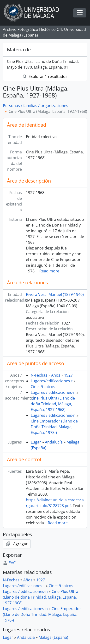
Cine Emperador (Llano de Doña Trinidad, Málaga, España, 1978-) (54, 427)
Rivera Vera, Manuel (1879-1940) (55, 294)
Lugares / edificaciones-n (53, 392)
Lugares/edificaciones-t (52, 381)
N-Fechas (39, 375)
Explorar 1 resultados (45, 76)
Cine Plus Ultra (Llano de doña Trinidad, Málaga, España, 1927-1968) (53, 404)
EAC (9, 563)
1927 (68, 375)
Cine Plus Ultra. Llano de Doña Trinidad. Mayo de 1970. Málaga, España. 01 (43, 64)
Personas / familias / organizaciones (36, 106)
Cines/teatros (43, 387)
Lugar (36, 442)
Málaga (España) (53, 637)
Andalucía (54, 442)
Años (56, 375)
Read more (49, 271)
